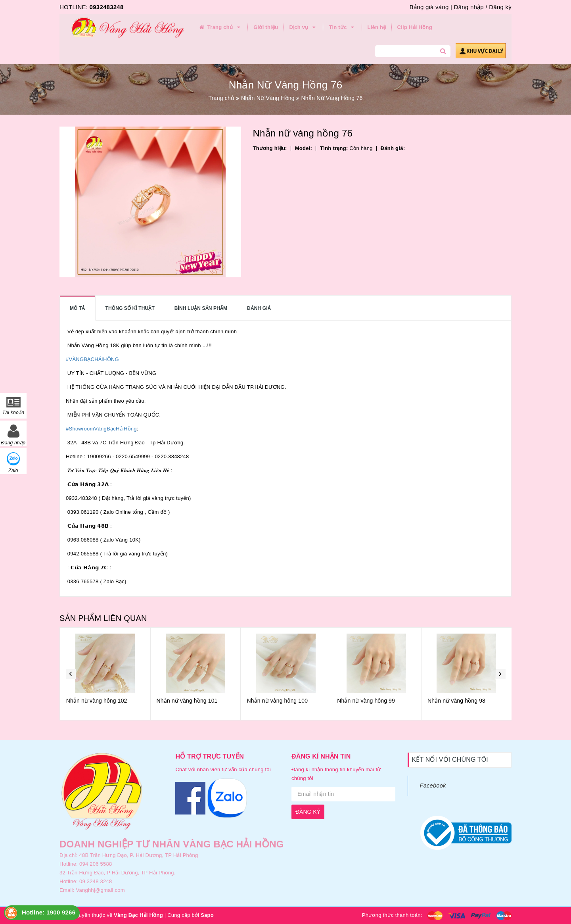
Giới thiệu (266, 27)
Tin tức (342, 27)
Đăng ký (500, 7)
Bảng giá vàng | (431, 7)
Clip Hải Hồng (415, 27)
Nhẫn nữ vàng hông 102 (187, 701)
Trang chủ (220, 27)
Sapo (207, 915)
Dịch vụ (303, 27)
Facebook (433, 786)
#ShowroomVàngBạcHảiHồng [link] (101, 429)
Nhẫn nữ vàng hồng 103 (96, 701)
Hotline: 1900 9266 (49, 912)
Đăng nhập (469, 7)
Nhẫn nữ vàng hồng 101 (277, 701)
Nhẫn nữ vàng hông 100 (367, 701)
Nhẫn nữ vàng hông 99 (456, 701)
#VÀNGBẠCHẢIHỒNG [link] (92, 359)
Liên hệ (377, 27)
